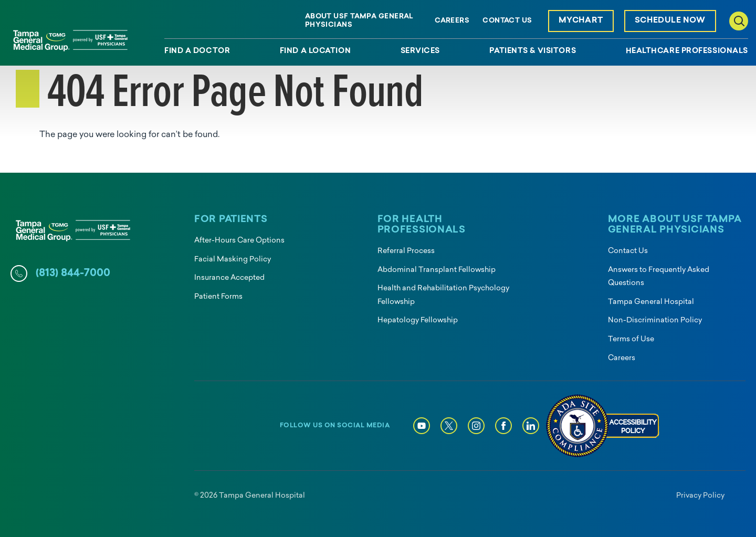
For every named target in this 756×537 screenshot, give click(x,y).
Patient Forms (218, 297)
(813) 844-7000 (73, 273)
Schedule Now (670, 21)
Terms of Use (631, 339)
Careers (452, 21)
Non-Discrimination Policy (655, 320)
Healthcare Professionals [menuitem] (687, 51)
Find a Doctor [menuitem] (197, 51)
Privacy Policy (700, 496)
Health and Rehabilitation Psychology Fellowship (443, 295)
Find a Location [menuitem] (315, 51)
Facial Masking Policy (233, 260)
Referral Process (406, 251)
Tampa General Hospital (651, 302)
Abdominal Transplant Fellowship (437, 270)
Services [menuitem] (420, 51)
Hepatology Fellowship (418, 320)
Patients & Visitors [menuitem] (533, 51)
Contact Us (507, 21)
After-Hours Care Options (239, 241)
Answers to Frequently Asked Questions (659, 277)
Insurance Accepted (229, 278)
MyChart (581, 21)
